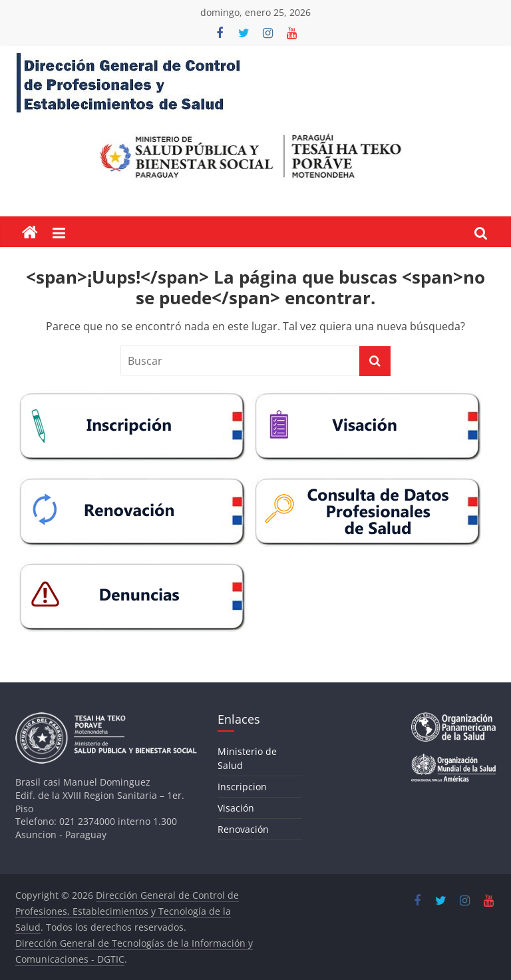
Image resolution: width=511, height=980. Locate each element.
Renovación (243, 829)
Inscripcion (242, 787)
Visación (236, 808)
